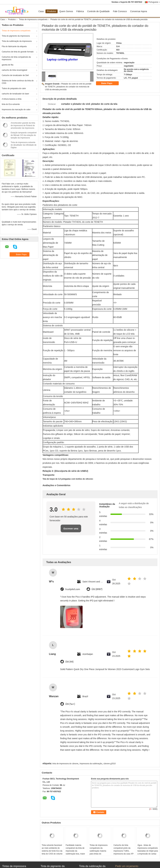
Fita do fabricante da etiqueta (14, 46)
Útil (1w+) (70, 704)
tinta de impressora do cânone (65, 764)
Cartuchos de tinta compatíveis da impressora (16, 58)
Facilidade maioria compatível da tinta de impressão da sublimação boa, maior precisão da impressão (75, 851)
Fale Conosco (120, 11)
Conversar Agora (139, 11)
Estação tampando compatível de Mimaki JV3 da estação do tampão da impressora (24, 135)
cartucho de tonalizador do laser (15, 94)
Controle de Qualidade (98, 11)
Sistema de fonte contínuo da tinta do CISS (18, 82)
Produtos (52, 11)
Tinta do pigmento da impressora (16, 36)
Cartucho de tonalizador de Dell (15, 75)
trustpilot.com (73, 589)
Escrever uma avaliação (71, 530)
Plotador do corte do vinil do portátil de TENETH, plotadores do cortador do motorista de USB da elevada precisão (68, 87)
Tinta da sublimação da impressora (17, 41)
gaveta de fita (8, 65)
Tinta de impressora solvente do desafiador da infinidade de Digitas (24, 145)
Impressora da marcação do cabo (16, 110)
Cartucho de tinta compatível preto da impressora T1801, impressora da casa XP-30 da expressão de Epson (124, 852)
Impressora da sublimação (91, 764)
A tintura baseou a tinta (12, 99)
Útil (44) (69, 662)
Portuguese (154, 2)
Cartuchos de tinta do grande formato (18, 52)
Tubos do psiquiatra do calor (14, 88)
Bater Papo (109, 83)
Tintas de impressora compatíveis (33, 19)
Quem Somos (66, 11)
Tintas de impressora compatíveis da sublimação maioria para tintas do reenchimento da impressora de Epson (99, 852)
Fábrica (80, 11)
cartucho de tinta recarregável (14, 70)
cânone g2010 (110, 764)
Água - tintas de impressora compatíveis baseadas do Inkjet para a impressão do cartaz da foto (148, 851)
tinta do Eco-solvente (11, 104)
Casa (41, 11)
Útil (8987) (97, 589)
